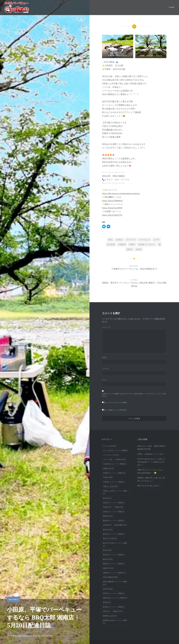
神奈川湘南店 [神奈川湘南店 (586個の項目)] (110, 577)
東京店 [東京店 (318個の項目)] (108, 529)
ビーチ (157, 240)
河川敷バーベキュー (147, 244)
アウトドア (131, 240)
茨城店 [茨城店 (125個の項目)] (118, 611)
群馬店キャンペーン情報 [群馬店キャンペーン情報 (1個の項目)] (114, 607)
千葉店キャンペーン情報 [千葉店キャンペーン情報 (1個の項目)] (114, 482)
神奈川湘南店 (13, 599)
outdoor (119, 240)
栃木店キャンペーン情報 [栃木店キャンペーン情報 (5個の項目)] (114, 555)
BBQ (110, 240)
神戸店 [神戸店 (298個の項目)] (108, 589)
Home (172, 7)
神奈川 (130, 249)
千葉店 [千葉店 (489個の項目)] (108, 477)
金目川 (139, 249)
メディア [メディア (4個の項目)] (108, 459)
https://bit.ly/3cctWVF (112, 208)
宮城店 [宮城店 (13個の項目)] (107, 507)
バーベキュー (145, 240)
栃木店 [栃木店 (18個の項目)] (107, 550)
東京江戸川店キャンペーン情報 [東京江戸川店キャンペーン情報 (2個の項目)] (115, 544)
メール (106, 369)
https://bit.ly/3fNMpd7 (112, 201)
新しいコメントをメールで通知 (115, 402)
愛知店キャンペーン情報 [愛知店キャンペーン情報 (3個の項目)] (114, 520)
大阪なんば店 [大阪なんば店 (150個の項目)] (110, 486)
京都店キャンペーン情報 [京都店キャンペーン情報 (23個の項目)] (114, 473)
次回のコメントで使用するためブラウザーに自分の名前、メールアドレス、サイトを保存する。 (134, 395)
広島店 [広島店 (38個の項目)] (119, 507)
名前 (105, 357)
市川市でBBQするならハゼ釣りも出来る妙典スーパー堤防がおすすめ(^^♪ (151, 462)
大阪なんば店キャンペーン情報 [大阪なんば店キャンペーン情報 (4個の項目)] (115, 492)
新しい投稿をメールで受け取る (115, 410)
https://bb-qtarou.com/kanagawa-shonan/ (121, 193)
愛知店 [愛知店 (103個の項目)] (108, 516)
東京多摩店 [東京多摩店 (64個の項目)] (120, 525)
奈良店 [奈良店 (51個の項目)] (107, 498)
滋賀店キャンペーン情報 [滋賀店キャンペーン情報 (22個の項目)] (114, 573)
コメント (106, 327)
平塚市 (132, 244)
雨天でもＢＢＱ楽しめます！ (149, 486)
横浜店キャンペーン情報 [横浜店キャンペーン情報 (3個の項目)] (114, 564)
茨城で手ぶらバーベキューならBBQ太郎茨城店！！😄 (150, 471)
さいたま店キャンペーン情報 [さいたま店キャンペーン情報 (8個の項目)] (115, 450)
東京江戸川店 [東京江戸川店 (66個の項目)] (110, 538)
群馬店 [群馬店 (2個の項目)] (107, 602)
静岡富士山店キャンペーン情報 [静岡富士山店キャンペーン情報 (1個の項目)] (115, 622)
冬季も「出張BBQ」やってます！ (151, 454)
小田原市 (122, 244)
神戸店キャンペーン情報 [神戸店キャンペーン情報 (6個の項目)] (114, 593)
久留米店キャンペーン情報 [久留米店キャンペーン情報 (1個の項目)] (114, 464)
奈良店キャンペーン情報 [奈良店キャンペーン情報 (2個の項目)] (114, 503)
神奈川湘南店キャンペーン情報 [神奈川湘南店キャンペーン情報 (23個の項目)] (115, 583)
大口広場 (111, 244)
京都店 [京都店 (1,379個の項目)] (108, 468)
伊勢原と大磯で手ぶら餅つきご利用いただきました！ (151, 479)
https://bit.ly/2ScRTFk (112, 215)
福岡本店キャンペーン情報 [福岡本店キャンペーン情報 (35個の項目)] (115, 598)
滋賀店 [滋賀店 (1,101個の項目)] (108, 568)
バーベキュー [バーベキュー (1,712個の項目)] (111, 455)
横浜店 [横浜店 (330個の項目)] (108, 559)
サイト (105, 380)
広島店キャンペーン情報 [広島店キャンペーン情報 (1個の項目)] (114, 512)
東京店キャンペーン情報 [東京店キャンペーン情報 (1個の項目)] (114, 534)
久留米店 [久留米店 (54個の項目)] (120, 459)
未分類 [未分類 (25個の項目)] (107, 525)
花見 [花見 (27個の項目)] (106, 611)
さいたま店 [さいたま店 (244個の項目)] (109, 446)
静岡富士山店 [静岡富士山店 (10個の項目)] (110, 616)
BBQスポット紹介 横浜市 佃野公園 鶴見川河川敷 (151, 447)
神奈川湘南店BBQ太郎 (22, 636)
